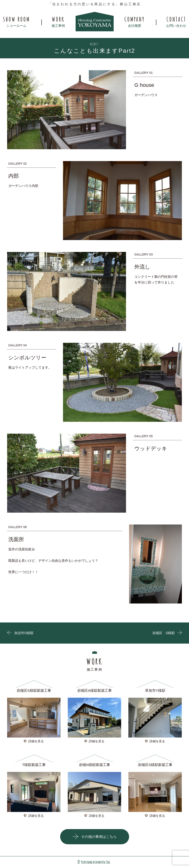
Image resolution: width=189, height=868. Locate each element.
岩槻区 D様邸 (164, 633)
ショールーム (17, 21)
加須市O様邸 (24, 633)
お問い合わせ (176, 21)
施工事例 (58, 21)
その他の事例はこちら (99, 837)
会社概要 (135, 21)
